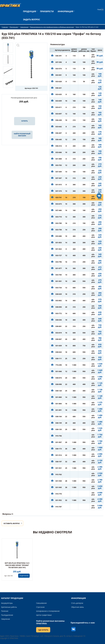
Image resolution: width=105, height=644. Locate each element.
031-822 (59, 249)
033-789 (59, 223)
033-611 (59, 107)
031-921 (59, 468)
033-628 (59, 81)
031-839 (59, 346)
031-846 (59, 371)
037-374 (59, 191)
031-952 (59, 500)
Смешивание (41, 603)
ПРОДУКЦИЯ (30, 11)
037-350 (59, 62)
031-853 (59, 243)
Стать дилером (77, 603)
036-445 (59, 139)
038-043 (59, 352)
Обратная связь (78, 607)
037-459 (59, 172)
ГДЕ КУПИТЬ (43, 630)
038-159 (59, 423)
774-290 (59, 365)
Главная (5, 27)
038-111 (59, 358)
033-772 (59, 313)
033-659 (59, 101)
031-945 (59, 487)
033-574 (59, 69)
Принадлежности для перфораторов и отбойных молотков (52, 27)
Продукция (14, 27)
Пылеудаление (7, 615)
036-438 (59, 120)
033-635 (59, 94)
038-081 (59, 326)
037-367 (59, 178)
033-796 (59, 262)
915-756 (59, 436)
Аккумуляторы (7, 603)
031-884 (59, 404)
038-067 (59, 339)
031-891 (59, 410)
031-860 (59, 397)
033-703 (59, 165)
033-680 (59, 236)
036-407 (59, 133)
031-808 (59, 159)
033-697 (59, 114)
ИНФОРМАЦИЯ (65, 11)
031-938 (59, 481)
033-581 (59, 75)
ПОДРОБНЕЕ (24, 576)
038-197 (59, 462)
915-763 (59, 474)
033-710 (59, 217)
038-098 (59, 384)
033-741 (59, 197)
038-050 (59, 307)
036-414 (59, 146)
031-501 (59, 281)
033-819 (59, 333)
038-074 (59, 378)
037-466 (59, 210)
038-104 (59, 416)
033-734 (59, 288)
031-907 (59, 442)
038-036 (59, 320)
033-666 (59, 152)
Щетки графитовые (44, 615)
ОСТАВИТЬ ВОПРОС (12, 523)
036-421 (59, 88)
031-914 (59, 455)
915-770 (59, 494)
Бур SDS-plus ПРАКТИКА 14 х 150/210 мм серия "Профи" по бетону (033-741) (17, 565)
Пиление (5, 611)
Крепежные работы (9, 607)
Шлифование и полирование (48, 611)
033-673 (59, 204)
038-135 (59, 429)
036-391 (59, 56)
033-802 (59, 301)
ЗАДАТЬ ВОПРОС (31, 20)
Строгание (40, 607)
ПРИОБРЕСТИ (47, 11)
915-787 (59, 507)
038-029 (59, 294)
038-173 (59, 449)
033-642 (59, 127)
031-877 (59, 268)
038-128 (59, 391)
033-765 (59, 275)
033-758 (59, 230)
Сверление (24, 27)
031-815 (59, 185)
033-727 (59, 255)
